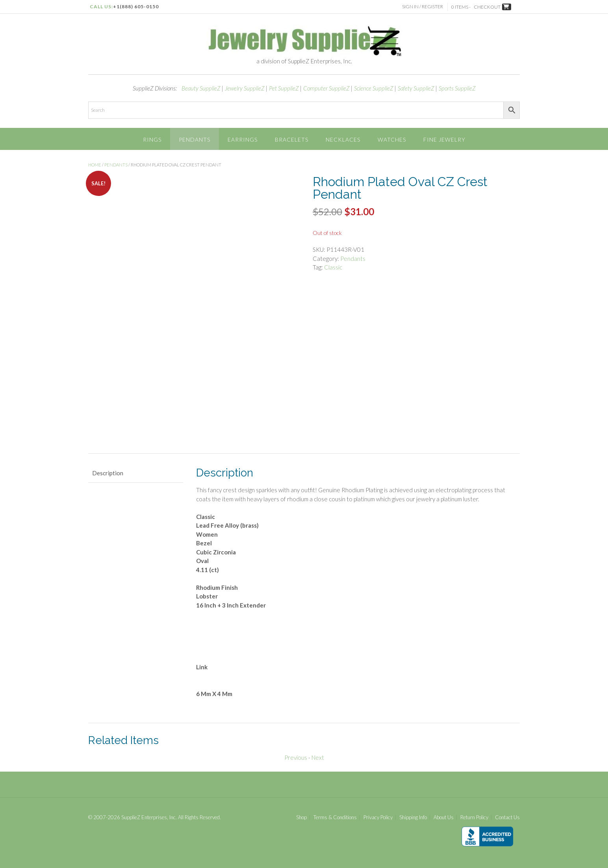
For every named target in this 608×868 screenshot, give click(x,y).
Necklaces (343, 139)
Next (318, 757)
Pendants (195, 139)
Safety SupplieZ (416, 88)
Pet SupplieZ (284, 88)
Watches (392, 139)
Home (95, 165)
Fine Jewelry (444, 139)
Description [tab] (108, 473)
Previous (296, 757)
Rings (152, 139)
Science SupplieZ (374, 88)
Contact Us (507, 817)
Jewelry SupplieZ (245, 88)
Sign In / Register (423, 6)
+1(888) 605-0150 (136, 6)
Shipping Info (413, 817)
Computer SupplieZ (326, 88)
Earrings (243, 139)
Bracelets (292, 139)
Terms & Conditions (335, 817)
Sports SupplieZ (457, 88)
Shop (301, 817)
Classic (333, 267)
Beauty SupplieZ (201, 88)
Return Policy (474, 817)
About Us (444, 817)
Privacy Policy (378, 817)
